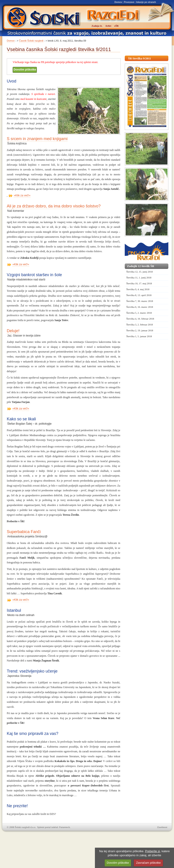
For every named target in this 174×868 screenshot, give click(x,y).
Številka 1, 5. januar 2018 (139, 336)
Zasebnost (162, 827)
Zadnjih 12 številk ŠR (141, 266)
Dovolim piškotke (25, 70)
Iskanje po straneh (146, 2)
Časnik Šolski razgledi (31, 41)
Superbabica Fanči (24, 532)
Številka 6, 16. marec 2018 (140, 307)
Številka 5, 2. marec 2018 (139, 313)
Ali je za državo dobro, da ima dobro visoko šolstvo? (54, 206)
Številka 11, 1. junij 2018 (139, 278)
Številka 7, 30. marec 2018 (140, 301)
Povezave (129, 2)
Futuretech (65, 827)
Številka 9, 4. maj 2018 (138, 289)
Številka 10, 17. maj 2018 (139, 283)
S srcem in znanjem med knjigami (37, 139)
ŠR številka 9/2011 (140, 58)
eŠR (116, 26)
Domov (118, 2)
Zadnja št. (97, 26)
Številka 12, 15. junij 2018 (140, 272)
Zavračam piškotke (148, 863)
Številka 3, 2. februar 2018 (140, 325)
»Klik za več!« (22, 195)
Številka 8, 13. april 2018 (139, 295)
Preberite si (153, 851)
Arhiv (108, 26)
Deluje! (13, 331)
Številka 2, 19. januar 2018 (140, 330)
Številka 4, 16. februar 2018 (140, 319)
